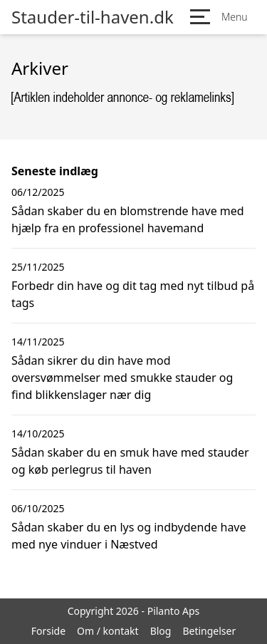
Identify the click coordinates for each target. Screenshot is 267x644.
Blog (161, 631)
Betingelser (209, 631)
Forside (48, 631)
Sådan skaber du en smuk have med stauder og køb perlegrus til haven (130, 461)
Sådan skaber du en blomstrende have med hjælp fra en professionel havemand (128, 219)
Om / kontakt (108, 631)
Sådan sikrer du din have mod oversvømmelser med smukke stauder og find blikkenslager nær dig (122, 378)
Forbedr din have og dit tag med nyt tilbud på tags (133, 294)
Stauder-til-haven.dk (93, 17)
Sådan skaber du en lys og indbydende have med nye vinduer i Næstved (129, 536)
